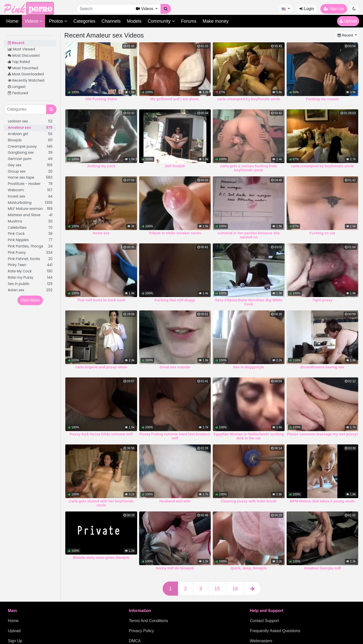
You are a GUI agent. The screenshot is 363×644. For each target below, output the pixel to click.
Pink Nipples (30, 240)
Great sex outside (175, 367)
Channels (111, 21)
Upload (348, 21)
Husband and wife (175, 501)
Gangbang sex (30, 153)
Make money (216, 21)
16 (235, 589)
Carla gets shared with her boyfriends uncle (101, 503)
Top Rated (19, 62)
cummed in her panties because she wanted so (249, 235)
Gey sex (30, 165)
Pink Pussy (30, 253)
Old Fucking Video (101, 99)
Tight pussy (323, 300)
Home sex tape (30, 178)
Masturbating (30, 203)
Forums (189, 21)
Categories (84, 21)
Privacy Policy (141, 631)
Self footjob (175, 166)
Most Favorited (23, 68)
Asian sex (30, 290)
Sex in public (30, 284)
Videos (34, 21)
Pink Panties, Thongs (30, 246)
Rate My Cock (30, 271)
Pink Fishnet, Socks (30, 259)
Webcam (30, 190)
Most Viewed (21, 49)
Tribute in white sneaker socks (175, 233)
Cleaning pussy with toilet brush (249, 501)
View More (30, 300)
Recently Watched (26, 80)
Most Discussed (24, 55)
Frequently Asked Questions (275, 631)
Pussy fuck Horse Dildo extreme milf (101, 434)
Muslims (30, 221)
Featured (18, 93)
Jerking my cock (101, 166)
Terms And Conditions (148, 621)
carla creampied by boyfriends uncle (249, 99)
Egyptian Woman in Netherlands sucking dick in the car (249, 436)
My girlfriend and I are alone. (175, 99)
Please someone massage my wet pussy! (322, 434)
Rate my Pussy (30, 278)
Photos (58, 21)
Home (12, 21)
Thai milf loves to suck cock (101, 300)
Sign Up (334, 9)
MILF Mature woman (30, 209)
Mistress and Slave (30, 215)
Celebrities (30, 228)
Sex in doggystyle (249, 367)
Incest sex (30, 196)
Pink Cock (30, 234)
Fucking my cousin (322, 99)
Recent (16, 43)
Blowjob (30, 140)
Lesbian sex (30, 121)
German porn (30, 159)
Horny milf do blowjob (175, 568)
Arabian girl (30, 134)
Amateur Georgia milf (322, 568)
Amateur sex (30, 128)
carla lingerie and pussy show (101, 367)
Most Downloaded (26, 74)
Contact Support (264, 621)
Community (161, 21)
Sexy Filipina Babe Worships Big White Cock (249, 302)
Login (307, 9)
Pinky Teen (30, 265)
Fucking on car (322, 233)
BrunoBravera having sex (322, 367)
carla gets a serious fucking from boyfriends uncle (249, 168)
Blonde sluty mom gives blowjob (101, 558)
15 (217, 589)
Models (134, 21)
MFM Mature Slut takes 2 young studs (322, 501)
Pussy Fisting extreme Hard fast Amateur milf (175, 436)
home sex (101, 233)
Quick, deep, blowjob (249, 568)
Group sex (30, 171)
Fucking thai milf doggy (175, 300)
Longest (17, 87)
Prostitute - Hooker (30, 184)
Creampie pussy (30, 147)
